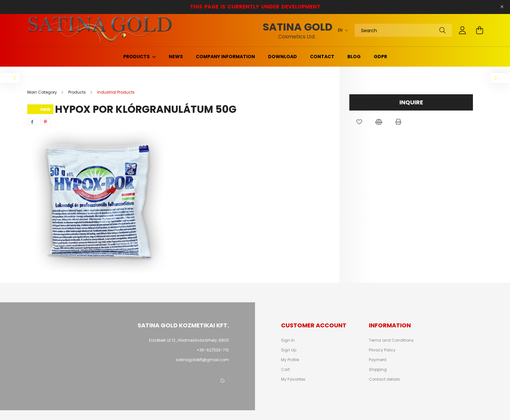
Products (137, 57)
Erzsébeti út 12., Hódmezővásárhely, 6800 (189, 340)
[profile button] (463, 30)
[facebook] (32, 122)
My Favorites (293, 379)
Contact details (384, 379)
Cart (285, 370)
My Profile (290, 360)
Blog (354, 57)
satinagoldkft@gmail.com (202, 360)
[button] (359, 122)
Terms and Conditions (391, 340)
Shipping (378, 370)
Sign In (288, 340)
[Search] (403, 30)
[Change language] (341, 30)
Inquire (411, 102)
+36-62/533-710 (213, 350)
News (176, 57)
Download (282, 57)
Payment (378, 360)
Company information (225, 57)
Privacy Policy (382, 350)
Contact (322, 57)
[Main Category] (43, 92)
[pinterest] (45, 122)
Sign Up (289, 350)
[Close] (502, 7)
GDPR (380, 57)
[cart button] (479, 30)
